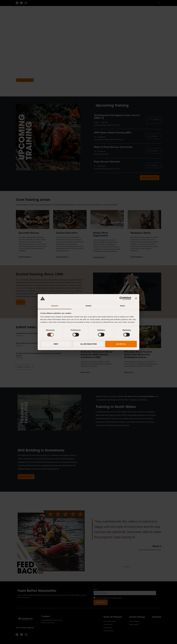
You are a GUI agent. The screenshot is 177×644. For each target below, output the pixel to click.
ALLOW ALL (121, 344)
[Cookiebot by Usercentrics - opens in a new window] (121, 298)
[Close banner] (136, 298)
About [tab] (122, 306)
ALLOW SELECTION (89, 344)
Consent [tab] (55, 306)
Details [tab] (88, 306)
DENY (56, 344)
